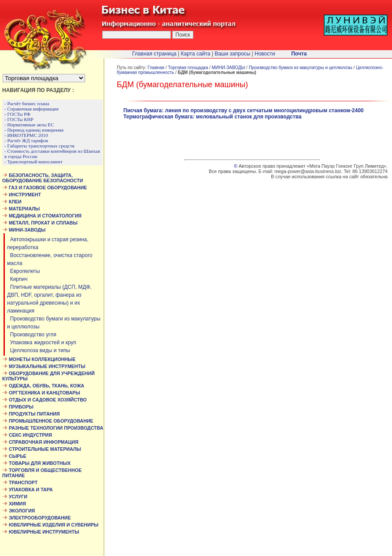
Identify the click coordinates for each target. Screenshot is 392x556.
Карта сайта (196, 54)
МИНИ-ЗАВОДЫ (229, 68)
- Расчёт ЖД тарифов (26, 140)
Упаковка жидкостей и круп (42, 342)
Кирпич (17, 279)
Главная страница (154, 54)
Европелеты (24, 271)
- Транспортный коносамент (33, 162)
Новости (265, 54)
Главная (156, 68)
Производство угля (32, 335)
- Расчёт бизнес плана (27, 103)
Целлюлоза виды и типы (39, 350)
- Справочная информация (31, 109)
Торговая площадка (188, 68)
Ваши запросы (232, 54)
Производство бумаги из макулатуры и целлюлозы (301, 68)
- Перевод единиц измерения (34, 130)
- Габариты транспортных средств (39, 146)
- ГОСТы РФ (17, 114)
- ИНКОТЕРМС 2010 (26, 135)
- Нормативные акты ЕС (29, 125)
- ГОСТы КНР (19, 119)
